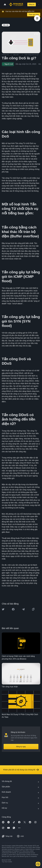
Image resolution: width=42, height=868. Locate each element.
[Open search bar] (25, 4)
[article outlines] (37, 18)
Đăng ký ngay (21, 747)
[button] (39, 4)
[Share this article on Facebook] (13, 609)
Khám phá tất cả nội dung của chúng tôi (21, 770)
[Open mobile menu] (39, 4)
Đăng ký (32, 4)
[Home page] (16, 4)
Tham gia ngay (34, 14)
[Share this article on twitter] (3, 609)
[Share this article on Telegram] (23, 609)
